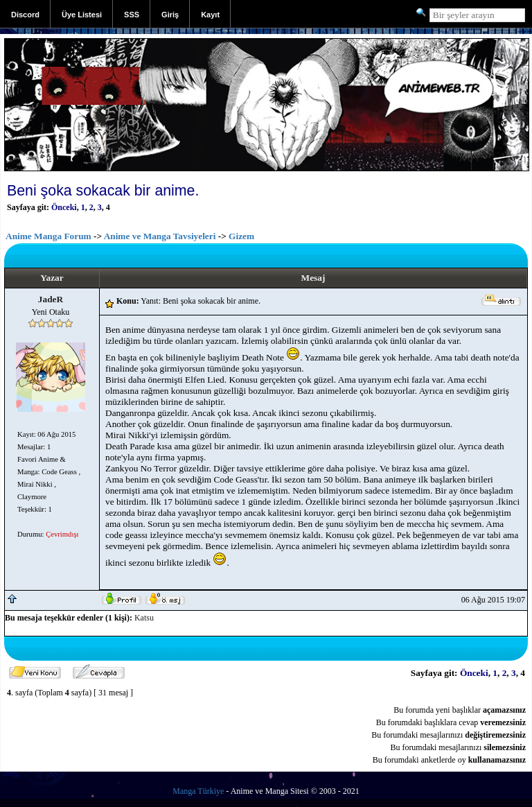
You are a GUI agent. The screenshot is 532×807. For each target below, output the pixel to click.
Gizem (241, 236)
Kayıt (210, 15)
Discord (25, 15)
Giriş (170, 15)
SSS (132, 15)
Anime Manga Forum (48, 236)
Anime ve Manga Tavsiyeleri (160, 236)
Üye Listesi (82, 15)
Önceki (64, 207)
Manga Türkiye (198, 791)
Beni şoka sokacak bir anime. (103, 191)
